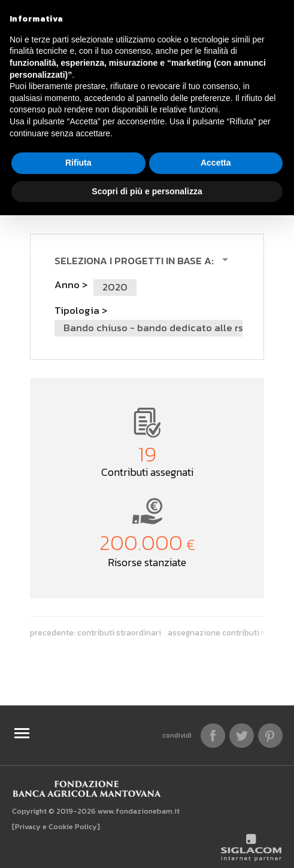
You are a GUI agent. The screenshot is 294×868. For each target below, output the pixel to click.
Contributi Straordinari (119, 632)
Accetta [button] (216, 163)
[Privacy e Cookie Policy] (56, 826)
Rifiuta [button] (78, 163)
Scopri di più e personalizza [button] (147, 191)
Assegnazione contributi (213, 632)
